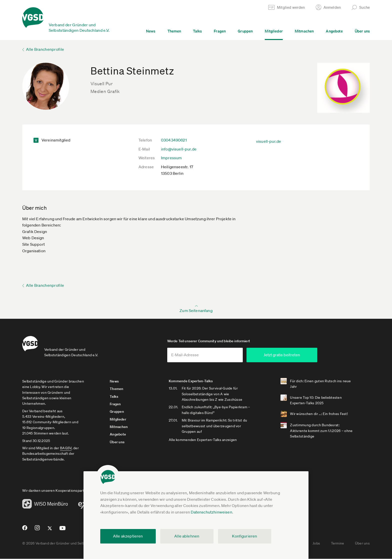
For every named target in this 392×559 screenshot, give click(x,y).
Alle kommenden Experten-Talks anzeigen (204, 440)
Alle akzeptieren (128, 536)
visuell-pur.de (268, 141)
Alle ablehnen (187, 536)
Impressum (171, 158)
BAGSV (66, 448)
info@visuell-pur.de (179, 149)
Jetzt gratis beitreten (290, 355)
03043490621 (174, 140)
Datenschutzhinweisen (211, 512)
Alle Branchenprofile (45, 49)
